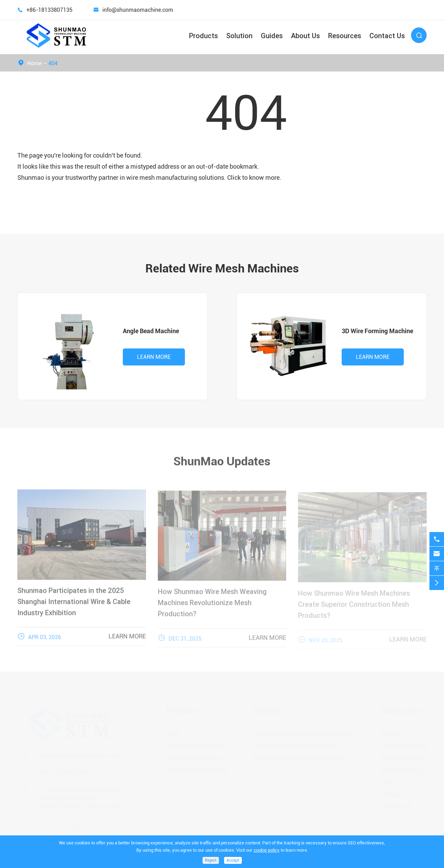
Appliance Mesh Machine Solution (300, 755)
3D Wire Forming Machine (377, 331)
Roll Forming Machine (197, 767)
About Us (305, 36)
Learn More (154, 357)
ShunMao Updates (222, 458)
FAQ (387, 779)
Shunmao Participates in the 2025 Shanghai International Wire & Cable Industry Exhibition (74, 605)
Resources (345, 36)
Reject (211, 860)
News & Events (402, 767)
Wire (172, 731)
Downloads (397, 804)
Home (34, 63)
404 (53, 63)
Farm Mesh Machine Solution (294, 743)
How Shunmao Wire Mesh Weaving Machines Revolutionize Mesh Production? (212, 606)
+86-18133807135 (49, 10)
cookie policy (267, 850)
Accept (233, 860)
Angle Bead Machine (151, 331)
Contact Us (387, 36)
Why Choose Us (403, 755)
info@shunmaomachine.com (138, 10)
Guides (272, 36)
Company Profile (404, 743)
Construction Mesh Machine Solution (304, 731)
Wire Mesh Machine (193, 755)
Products (203, 36)
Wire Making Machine (196, 743)
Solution (239, 36)
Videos (391, 791)
